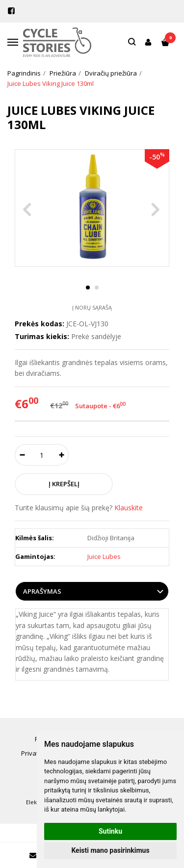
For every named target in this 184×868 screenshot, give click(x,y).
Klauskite (129, 508)
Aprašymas (42, 591)
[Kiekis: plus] (62, 455)
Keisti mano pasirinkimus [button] (110, 850)
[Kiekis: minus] (22, 455)
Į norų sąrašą (92, 307)
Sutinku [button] (110, 831)
